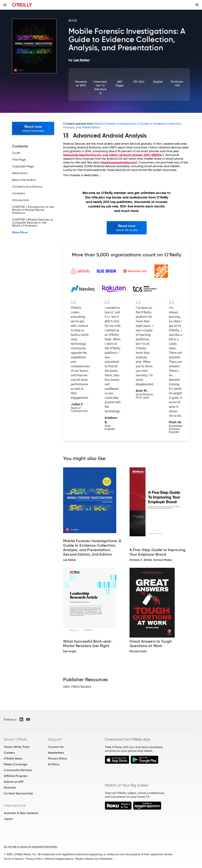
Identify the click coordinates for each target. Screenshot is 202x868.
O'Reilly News (13, 758)
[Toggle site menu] (5, 5)
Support (55, 739)
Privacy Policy (57, 758)
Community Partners (18, 770)
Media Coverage (15, 764)
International (15, 805)
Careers (9, 753)
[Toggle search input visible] (197, 5)
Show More (20, 232)
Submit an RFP (14, 782)
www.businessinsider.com (119, 162)
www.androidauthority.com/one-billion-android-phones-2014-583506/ (113, 155)
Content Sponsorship (18, 793)
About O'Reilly (16, 739)
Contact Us (56, 747)
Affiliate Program (16, 776)
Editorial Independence (59, 859)
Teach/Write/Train (17, 747)
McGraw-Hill (177, 83)
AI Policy (54, 764)
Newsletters (56, 753)
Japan (8, 819)
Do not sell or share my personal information (30, 847)
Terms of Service (14, 859)
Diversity (10, 788)
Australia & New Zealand (21, 813)
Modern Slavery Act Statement (94, 859)
